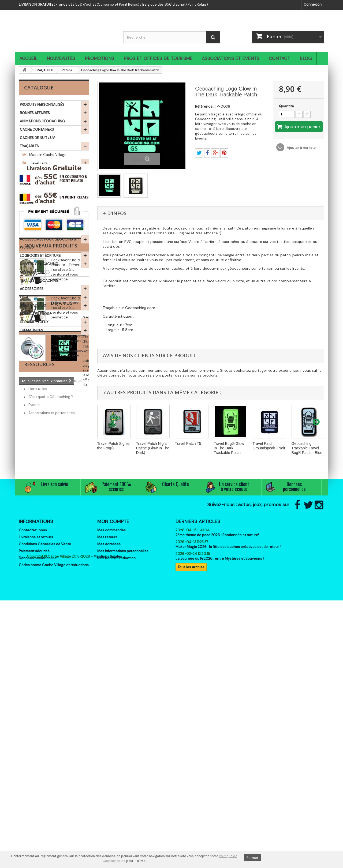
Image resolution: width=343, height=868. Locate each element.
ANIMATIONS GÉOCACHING (42, 121)
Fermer (252, 858)
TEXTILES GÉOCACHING (39, 281)
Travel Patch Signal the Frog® (113, 446)
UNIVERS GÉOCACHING (39, 264)
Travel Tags (38, 163)
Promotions (99, 58)
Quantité (286, 106)
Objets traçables (43, 206)
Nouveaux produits (51, 424)
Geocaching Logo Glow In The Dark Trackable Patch (66, 599)
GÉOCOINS (29, 214)
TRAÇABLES (29, 146)
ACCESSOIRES (32, 289)
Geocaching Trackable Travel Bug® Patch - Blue (307, 448)
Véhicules (37, 189)
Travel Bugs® (39, 172)
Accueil (28, 58)
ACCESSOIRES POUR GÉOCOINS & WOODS (48, 243)
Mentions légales (108, 824)
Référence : (205, 106)
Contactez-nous (33, 764)
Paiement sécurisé (34, 785)
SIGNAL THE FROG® (36, 314)
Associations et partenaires (51, 687)
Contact (279, 58)
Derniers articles (198, 755)
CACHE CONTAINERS (37, 129)
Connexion (313, 4)
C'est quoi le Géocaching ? (50, 671)
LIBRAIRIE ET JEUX (34, 322)
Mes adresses (109, 778)
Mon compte (113, 755)
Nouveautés (61, 58)
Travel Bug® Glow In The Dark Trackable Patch (229, 448)
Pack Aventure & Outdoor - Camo (66, 479)
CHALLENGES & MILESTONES (44, 223)
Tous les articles (191, 801)
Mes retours (107, 771)
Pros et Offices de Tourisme (158, 58)
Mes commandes (111, 764)
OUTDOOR (29, 297)
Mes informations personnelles (123, 785)
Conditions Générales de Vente (45, 778)
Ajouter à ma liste (301, 148)
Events (34, 679)
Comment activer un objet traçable (57, 655)
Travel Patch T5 (188, 444)
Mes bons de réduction (116, 792)
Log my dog (38, 198)
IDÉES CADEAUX (33, 305)
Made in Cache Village (47, 155)
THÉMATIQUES (31, 330)
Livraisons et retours (36, 771)
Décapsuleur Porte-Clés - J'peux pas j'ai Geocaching (69, 520)
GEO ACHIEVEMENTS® (38, 231)
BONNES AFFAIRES (35, 113)
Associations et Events (231, 58)
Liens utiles (37, 663)
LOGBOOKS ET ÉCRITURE (40, 256)
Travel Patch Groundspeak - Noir (269, 446)
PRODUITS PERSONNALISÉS (42, 105)
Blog (306, 58)
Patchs (35, 180)
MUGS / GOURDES (35, 272)
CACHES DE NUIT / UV (37, 138)
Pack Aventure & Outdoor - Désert (66, 441)
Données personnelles (38, 792)
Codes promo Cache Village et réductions (54, 799)
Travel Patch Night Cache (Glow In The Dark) (153, 448)
